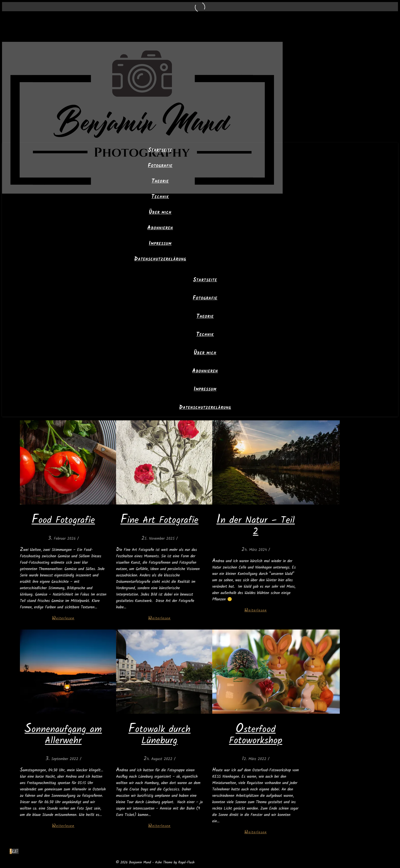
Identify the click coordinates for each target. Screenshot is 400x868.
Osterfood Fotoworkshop (256, 735)
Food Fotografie (63, 521)
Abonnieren (160, 228)
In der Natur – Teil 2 (255, 526)
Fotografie (160, 166)
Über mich (160, 213)
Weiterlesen (63, 618)
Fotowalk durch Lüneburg (159, 735)
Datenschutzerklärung (160, 259)
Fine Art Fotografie (159, 521)
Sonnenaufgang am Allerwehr (63, 735)
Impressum (160, 244)
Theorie (160, 182)
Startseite (160, 150)
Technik (160, 197)
